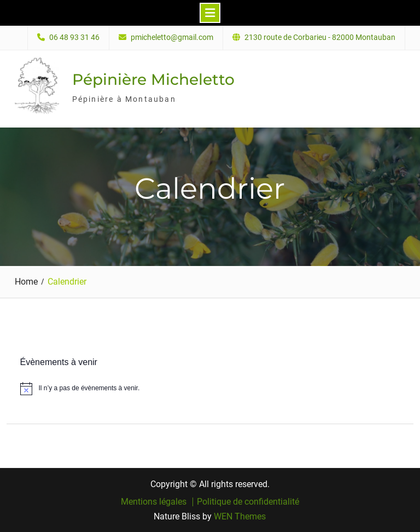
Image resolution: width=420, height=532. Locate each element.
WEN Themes (240, 516)
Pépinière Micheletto (153, 79)
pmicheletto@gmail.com (172, 37)
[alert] (210, 389)
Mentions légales (154, 502)
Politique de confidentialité (248, 502)
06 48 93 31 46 (74, 37)
